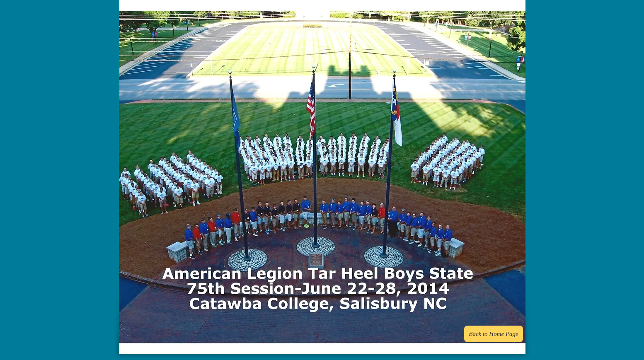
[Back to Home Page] (494, 334)
